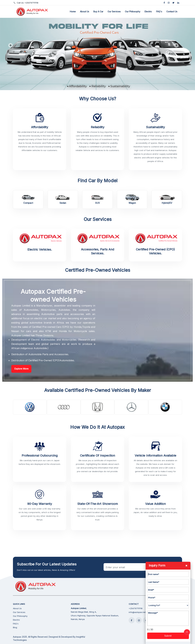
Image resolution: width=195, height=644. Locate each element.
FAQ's (159, 11)
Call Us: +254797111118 (27, 3)
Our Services (114, 11)
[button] (15, 45)
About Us (85, 11)
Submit (168, 636)
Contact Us (172, 11)
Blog (15, 627)
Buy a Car (98, 11)
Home (73, 11)
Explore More (21, 369)
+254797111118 (136, 608)
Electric (148, 11)
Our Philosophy (133, 11)
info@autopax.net (137, 612)
